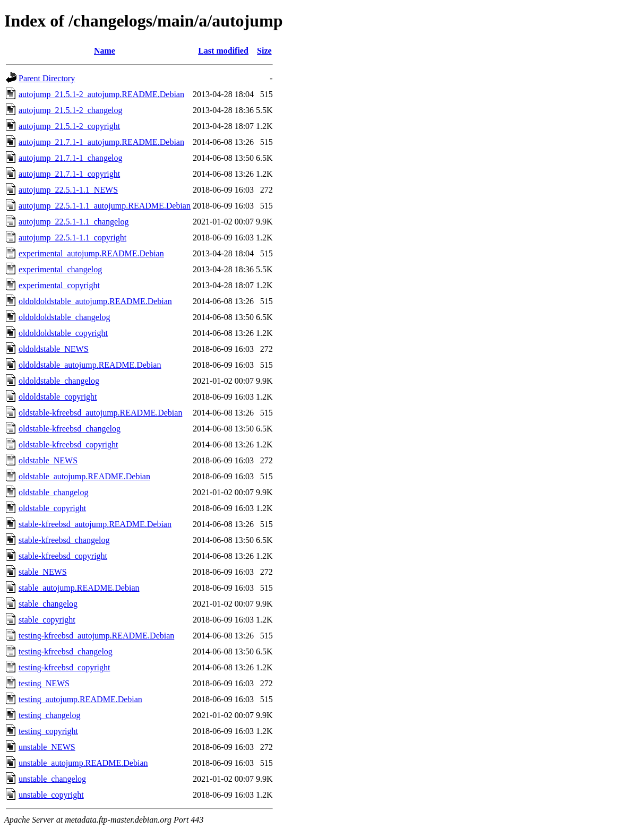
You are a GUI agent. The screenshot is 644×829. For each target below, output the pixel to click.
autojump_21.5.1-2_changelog (71, 110)
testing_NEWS (44, 683)
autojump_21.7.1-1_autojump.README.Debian (101, 142)
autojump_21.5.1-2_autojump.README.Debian (101, 94)
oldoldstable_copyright (58, 397)
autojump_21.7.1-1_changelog (71, 158)
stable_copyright (47, 620)
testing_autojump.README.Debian (80, 699)
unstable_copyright (51, 795)
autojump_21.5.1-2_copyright (69, 126)
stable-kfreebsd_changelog (64, 540)
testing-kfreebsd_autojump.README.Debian (96, 636)
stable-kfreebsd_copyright (63, 556)
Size (264, 51)
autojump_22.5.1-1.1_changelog (74, 222)
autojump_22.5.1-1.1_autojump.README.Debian (105, 206)
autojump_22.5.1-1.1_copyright (72, 238)
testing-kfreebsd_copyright (64, 667)
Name (105, 51)
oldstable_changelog (54, 492)
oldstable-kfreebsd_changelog (70, 429)
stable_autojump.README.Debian (79, 588)
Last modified (223, 51)
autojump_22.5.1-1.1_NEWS (68, 190)
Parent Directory (47, 78)
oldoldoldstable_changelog (64, 317)
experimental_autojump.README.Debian (91, 253)
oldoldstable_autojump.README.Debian (90, 365)
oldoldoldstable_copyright (63, 333)
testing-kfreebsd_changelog (66, 651)
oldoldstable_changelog (59, 381)
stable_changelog (48, 604)
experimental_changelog (60, 269)
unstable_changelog (52, 779)
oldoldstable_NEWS (54, 349)
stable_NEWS (43, 572)
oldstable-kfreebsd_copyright (68, 444)
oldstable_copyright (52, 508)
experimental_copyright (59, 285)
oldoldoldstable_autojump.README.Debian (95, 301)
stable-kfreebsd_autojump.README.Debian (95, 524)
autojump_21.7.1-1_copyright (69, 174)
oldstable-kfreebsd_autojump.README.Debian (100, 413)
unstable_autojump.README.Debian (83, 763)
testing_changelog (49, 715)
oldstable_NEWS (48, 460)
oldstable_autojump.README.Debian (84, 476)
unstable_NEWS (47, 747)
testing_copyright (48, 731)
